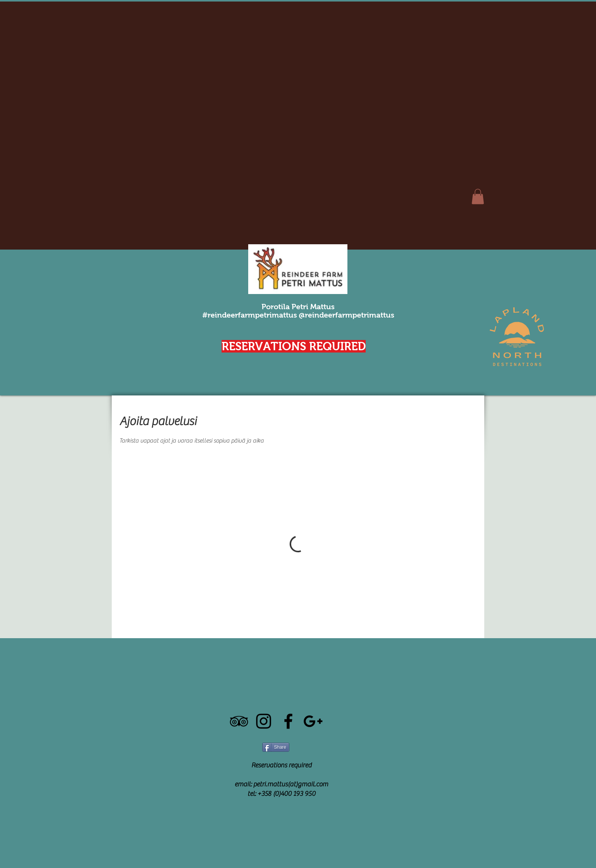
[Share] (276, 747)
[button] (478, 197)
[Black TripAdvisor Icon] (239, 721)
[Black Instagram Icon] (264, 721)
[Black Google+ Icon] (313, 721)
